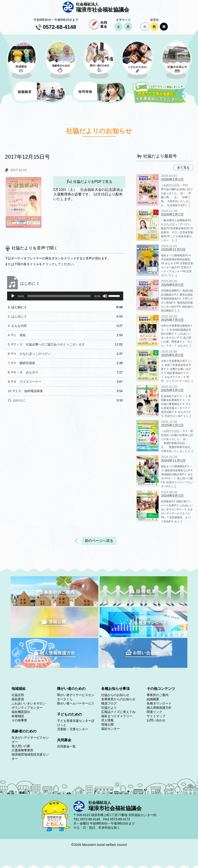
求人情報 (107, 720)
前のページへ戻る (99, 541)
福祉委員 (18, 699)
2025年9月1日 (172, 285)
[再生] (13, 296)
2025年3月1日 (172, 390)
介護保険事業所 (22, 750)
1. (17, 307)
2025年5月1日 (172, 355)
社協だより (109, 708)
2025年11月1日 (173, 250)
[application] (65, 296)
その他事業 (19, 720)
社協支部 (18, 695)
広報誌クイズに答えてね (118, 712)
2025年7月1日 (172, 320)
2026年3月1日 (172, 180)
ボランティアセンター (27, 708)
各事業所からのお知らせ (118, 699)
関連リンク (154, 712)
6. (29, 354)
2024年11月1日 (173, 461)
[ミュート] (105, 296)
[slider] (59, 296)
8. (23, 372)
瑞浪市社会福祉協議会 (106, 7)
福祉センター (111, 729)
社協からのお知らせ (115, 695)
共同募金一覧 (66, 746)
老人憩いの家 (21, 746)
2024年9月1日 (172, 496)
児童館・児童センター (73, 729)
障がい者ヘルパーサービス (76, 703)
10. (25, 391)
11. (17, 400)
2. (17, 316)
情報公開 (107, 724)
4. (17, 335)
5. (46, 344)
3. (17, 326)
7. (21, 363)
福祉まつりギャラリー (117, 716)
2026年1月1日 (172, 215)
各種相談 (18, 716)
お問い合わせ (156, 720)
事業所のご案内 (158, 695)
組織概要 (153, 699)
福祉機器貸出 (21, 712)
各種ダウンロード (159, 703)
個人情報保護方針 (159, 708)
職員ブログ (109, 703)
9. (25, 382)
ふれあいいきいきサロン (29, 703)
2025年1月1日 (172, 425)
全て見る (183, 168)
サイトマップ (156, 716)
